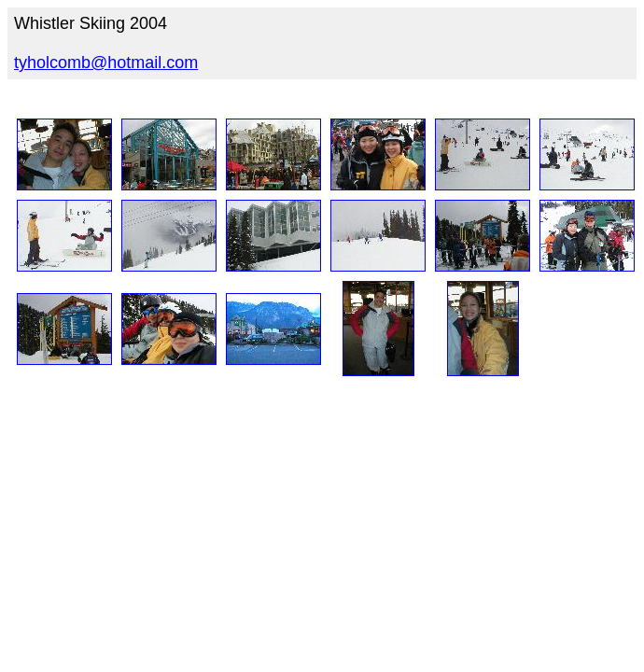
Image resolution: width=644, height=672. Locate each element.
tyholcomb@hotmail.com (106, 63)
